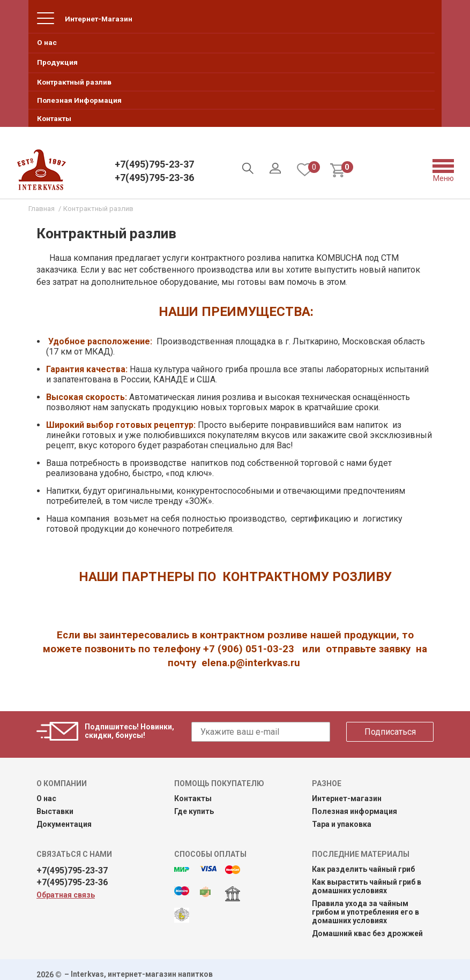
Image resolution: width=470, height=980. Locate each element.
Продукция (57, 62)
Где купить (194, 811)
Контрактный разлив (74, 82)
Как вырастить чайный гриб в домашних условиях (367, 886)
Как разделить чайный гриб (363, 869)
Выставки (55, 811)
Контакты (54, 118)
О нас (47, 42)
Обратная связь (66, 895)
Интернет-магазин (347, 798)
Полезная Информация (79, 100)
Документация (64, 824)
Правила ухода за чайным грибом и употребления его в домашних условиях (365, 912)
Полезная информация (355, 811)
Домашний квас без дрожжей (367, 933)
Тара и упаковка (342, 824)
